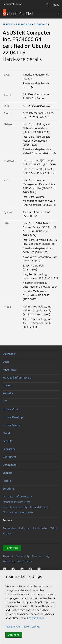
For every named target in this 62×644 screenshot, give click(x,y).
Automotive (10, 528)
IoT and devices (39, 507)
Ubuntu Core (10, 409)
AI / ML (7, 385)
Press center (25, 561)
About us (8, 556)
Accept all (14, 635)
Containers (9, 457)
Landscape (9, 449)
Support (8, 473)
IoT (5, 401)
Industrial (25, 528)
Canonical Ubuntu (13, 4)
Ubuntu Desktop (13, 417)
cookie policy (36, 618)
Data (10, 496)
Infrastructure (24, 496)
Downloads (10, 465)
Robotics (8, 393)
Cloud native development (18, 512)
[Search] (47, 5)
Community (23, 556)
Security (8, 441)
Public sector (40, 528)
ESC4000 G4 (24, 24)
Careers (37, 556)
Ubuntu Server (11, 425)
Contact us (12, 548)
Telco (53, 528)
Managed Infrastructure (17, 502)
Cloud (6, 433)
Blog (46, 556)
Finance (7, 533)
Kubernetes (10, 370)
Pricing (7, 481)
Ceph (6, 362)
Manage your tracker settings (23, 626)
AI (4, 496)
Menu (56, 5)
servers (8, 24)
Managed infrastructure (17, 378)
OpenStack (9, 354)
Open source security (15, 507)
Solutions (8, 489)
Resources (9, 561)
